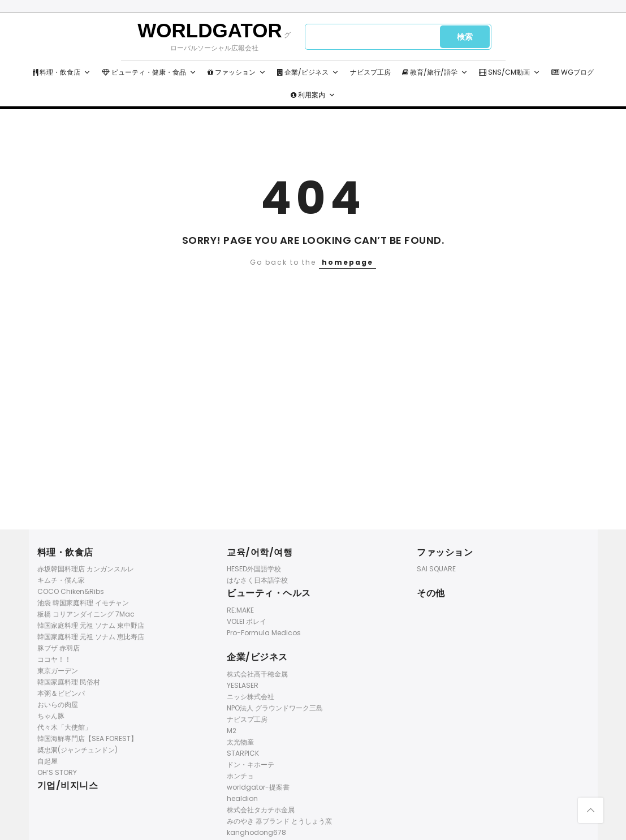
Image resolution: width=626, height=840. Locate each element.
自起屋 (48, 761)
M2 (232, 731)
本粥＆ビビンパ (61, 693)
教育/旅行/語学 (435, 72)
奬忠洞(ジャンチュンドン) (77, 750)
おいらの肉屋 (58, 705)
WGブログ (573, 72)
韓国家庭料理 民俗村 (69, 682)
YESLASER (243, 685)
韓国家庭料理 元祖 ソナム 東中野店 (91, 625)
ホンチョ (240, 776)
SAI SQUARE (436, 569)
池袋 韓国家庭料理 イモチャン (83, 603)
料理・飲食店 (62, 72)
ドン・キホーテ (251, 764)
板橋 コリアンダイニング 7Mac (86, 614)
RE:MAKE (240, 610)
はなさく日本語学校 (257, 580)
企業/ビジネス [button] (308, 72)
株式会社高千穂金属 (257, 674)
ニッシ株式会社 (251, 697)
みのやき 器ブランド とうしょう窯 (279, 821)
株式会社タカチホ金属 (261, 810)
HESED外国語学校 (254, 569)
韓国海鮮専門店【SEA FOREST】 (87, 738)
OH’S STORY (57, 772)
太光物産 (240, 742)
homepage (347, 262)
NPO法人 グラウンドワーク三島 (275, 708)
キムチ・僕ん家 (61, 580)
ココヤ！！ (54, 659)
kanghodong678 (256, 832)
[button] (87, 72)
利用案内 (313, 95)
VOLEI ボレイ (247, 621)
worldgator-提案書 (258, 787)
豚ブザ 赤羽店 (59, 648)
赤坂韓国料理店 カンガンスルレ (86, 569)
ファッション (237, 72)
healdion (242, 798)
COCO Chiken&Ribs (71, 591)
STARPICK (243, 753)
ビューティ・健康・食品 (149, 72)
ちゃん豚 (51, 716)
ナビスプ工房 (370, 72)
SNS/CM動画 (510, 72)
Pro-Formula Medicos (264, 633)
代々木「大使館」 (64, 727)
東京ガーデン (58, 671)
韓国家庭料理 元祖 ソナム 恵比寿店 (91, 637)
